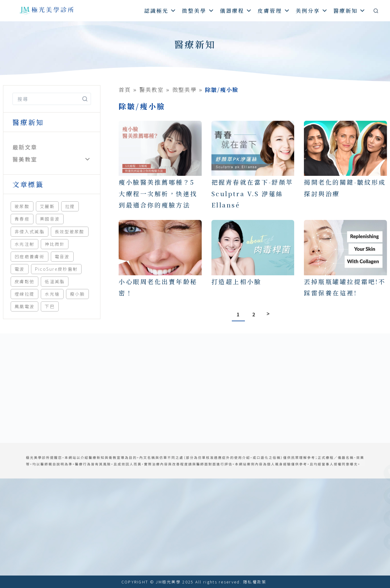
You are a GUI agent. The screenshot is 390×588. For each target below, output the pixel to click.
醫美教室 (25, 159)
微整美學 (198, 10)
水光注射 (24, 244)
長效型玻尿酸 (70, 231)
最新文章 (25, 147)
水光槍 (52, 294)
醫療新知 (350, 10)
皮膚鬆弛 (24, 281)
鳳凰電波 (24, 306)
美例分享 (312, 10)
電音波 (62, 256)
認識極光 (160, 10)
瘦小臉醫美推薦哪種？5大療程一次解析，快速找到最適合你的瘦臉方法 (158, 193)
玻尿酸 (22, 206)
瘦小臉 (77, 294)
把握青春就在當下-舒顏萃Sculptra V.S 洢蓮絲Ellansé (252, 193)
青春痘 (22, 219)
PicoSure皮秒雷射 (56, 269)
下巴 (50, 306)
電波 (20, 269)
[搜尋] (376, 11)
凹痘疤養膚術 (30, 256)
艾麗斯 (47, 206)
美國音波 (50, 219)
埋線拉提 (24, 294)
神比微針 (55, 244)
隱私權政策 (255, 582)
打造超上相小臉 (237, 282)
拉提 (70, 206)
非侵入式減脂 (30, 231)
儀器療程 (236, 10)
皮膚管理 (274, 10)
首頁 (125, 89)
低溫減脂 (55, 281)
